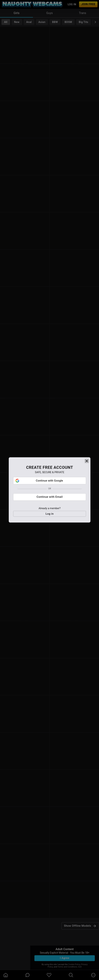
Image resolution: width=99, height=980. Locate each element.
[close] (87, 464)
